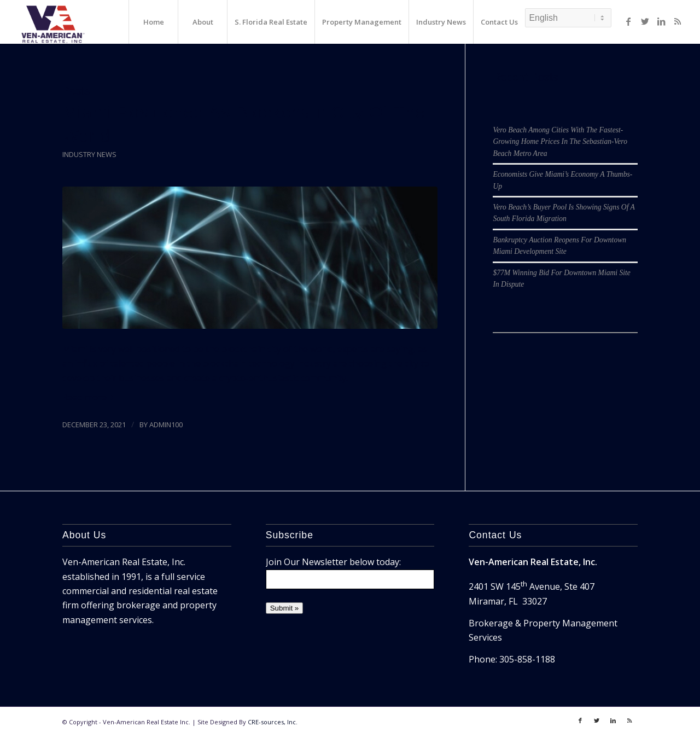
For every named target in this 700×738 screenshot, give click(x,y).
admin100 (166, 425)
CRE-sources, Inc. (273, 722)
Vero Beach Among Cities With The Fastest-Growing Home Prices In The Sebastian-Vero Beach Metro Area (560, 142)
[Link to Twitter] (645, 21)
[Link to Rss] (678, 21)
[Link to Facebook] (628, 21)
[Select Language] (568, 18)
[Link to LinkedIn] (661, 21)
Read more (90, 397)
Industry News (89, 154)
